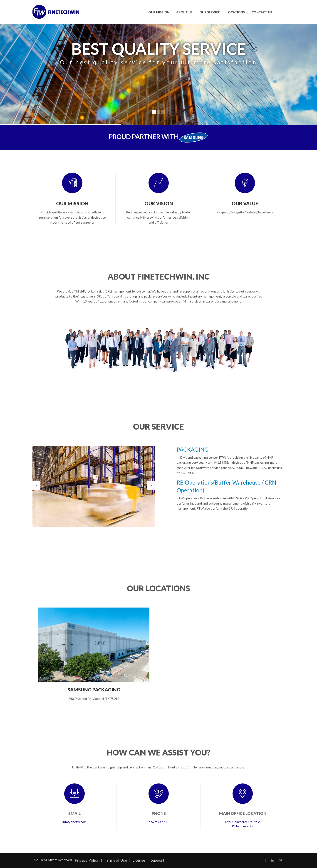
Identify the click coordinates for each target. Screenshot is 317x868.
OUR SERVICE (210, 12)
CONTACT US (262, 12)
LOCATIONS (236, 12)
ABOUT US (184, 12)
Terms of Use (116, 860)
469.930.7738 (159, 822)
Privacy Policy (87, 860)
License (139, 860)
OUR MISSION (159, 12)
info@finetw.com (74, 822)
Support (158, 860)
